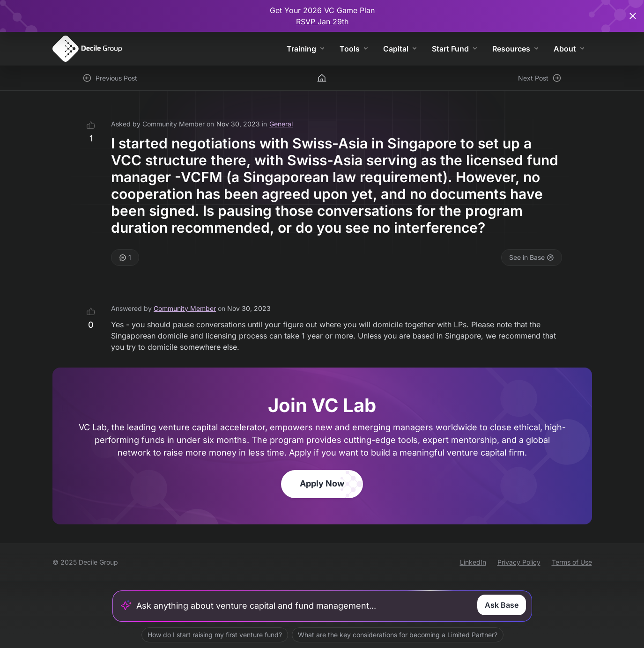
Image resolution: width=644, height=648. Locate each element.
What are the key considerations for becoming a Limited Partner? (397, 635)
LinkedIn (473, 562)
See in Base (532, 257)
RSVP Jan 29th (322, 22)
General (281, 124)
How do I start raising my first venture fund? (214, 635)
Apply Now (322, 483)
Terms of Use (572, 562)
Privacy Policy (519, 562)
